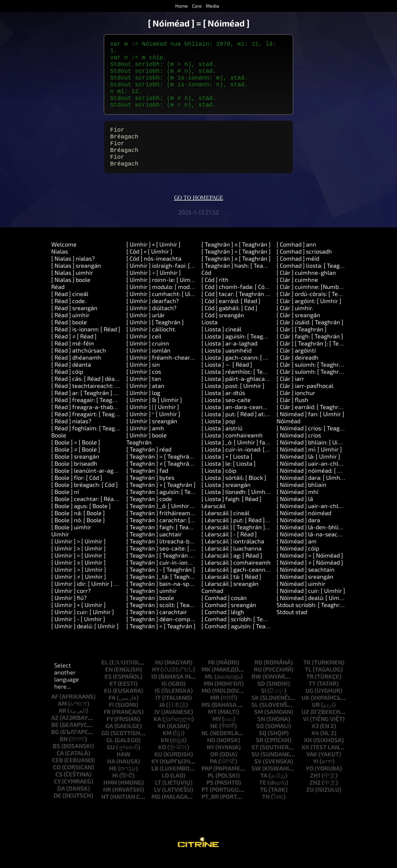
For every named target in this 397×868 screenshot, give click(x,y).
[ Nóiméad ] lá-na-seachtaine (316, 545)
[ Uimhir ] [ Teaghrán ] (155, 333)
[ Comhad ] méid (298, 269)
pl (211, 786)
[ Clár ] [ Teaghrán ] (302, 340)
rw (256, 687)
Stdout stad (292, 623)
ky (155, 772)
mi (211, 673)
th (266, 807)
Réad (58, 297)
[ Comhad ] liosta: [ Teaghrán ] (316, 276)
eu (108, 701)
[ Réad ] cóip (67, 382)
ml (209, 687)
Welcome (64, 255)
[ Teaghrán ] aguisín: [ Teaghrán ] (170, 502)
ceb (58, 771)
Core (197, 6)
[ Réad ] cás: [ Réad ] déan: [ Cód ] (94, 389)
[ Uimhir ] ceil (144, 347)
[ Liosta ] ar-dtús (223, 404)
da (61, 799)
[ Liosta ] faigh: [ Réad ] (231, 510)
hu (159, 673)
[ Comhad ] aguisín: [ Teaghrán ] (243, 637)
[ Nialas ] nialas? (73, 269)
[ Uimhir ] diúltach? (151, 319)
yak (312, 765)
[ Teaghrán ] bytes (150, 488)
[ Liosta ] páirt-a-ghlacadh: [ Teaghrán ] (254, 389)
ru (258, 680)
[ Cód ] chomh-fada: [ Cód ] (236, 297)
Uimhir (60, 545)
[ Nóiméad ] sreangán (305, 587)
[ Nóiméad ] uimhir (301, 594)
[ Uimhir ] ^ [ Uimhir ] (153, 425)
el (105, 673)
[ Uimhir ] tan (144, 389)
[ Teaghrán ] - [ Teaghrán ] (161, 580)
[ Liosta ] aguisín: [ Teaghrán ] (240, 347)
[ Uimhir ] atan (145, 396)
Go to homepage (199, 209)
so (260, 737)
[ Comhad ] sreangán (229, 616)
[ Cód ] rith (215, 290)
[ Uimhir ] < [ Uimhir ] (78, 566)
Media (212, 6)
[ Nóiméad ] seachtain (306, 580)
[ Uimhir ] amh (145, 439)
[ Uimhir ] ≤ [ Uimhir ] (78, 573)
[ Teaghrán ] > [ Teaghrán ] (236, 262)
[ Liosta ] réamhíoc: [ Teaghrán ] (243, 382)
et (113, 694)
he (113, 779)
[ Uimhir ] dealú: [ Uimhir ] (85, 637)
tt (312, 694)
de (57, 806)
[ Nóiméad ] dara (298, 531)
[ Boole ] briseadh (74, 474)
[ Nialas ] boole (71, 290)
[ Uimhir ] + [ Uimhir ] (78, 616)
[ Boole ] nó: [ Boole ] (78, 531)
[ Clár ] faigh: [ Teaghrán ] (310, 347)
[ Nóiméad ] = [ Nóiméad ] (310, 566)
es (108, 687)
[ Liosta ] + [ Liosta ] (227, 467)
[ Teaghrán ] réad (149, 460)
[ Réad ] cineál (70, 305)
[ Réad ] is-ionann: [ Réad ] (86, 340)
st (255, 758)
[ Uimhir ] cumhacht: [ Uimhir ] (166, 305)
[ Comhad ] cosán (224, 609)
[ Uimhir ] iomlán (148, 361)
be (55, 735)
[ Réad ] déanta (71, 375)
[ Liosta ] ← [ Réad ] (227, 375)
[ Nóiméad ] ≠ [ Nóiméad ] (310, 573)
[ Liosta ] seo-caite (226, 411)
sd (261, 694)
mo (206, 701)
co (57, 778)
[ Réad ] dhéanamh (76, 368)
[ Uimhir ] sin (143, 375)
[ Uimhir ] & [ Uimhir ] (154, 411)
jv (157, 722)
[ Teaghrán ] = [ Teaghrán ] (161, 467)
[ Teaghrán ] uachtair (154, 545)
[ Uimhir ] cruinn (148, 354)
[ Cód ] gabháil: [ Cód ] (229, 319)
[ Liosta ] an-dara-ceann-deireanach (250, 418)
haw (124, 765)
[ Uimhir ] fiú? (69, 609)
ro (258, 673)
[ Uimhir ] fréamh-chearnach (165, 368)
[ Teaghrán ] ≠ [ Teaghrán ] (161, 474)
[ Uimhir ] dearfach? (153, 312)
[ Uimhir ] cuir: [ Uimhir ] (83, 623)
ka (157, 730)
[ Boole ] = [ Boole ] (76, 453)
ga (109, 737)
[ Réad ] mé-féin (73, 354)
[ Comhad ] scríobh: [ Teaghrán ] (243, 630)
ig (164, 694)
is (157, 701)
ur (316, 715)
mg (156, 807)
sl (255, 715)
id (154, 687)
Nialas (60, 262)
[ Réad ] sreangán (74, 319)
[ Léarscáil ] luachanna (231, 559)
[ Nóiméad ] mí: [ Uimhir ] (309, 460)
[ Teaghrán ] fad (147, 481)
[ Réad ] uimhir (70, 326)
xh (308, 751)
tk (307, 673)
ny (210, 758)
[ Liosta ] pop (219, 432)
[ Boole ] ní (65, 502)
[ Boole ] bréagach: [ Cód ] (85, 495)
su (255, 765)
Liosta (210, 333)
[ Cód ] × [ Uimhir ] (149, 262)
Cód (206, 283)
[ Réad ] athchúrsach (79, 361)
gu (111, 758)
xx (305, 758)
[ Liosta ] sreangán (226, 495)
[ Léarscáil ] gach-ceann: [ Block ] (245, 580)
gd (105, 744)
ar (62, 721)
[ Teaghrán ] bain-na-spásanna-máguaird (182, 594)
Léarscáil (214, 517)
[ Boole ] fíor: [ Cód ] (77, 488)
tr (310, 687)
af (55, 707)
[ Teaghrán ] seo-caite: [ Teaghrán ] (173, 559)
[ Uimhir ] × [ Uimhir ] (153, 255)
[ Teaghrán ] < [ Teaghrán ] (161, 637)
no (211, 751)
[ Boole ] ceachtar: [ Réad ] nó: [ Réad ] (101, 510)
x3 (315, 737)
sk (255, 708)
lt (158, 793)
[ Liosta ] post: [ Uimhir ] (233, 396)
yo (310, 779)
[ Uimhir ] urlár (146, 326)
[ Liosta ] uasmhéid (226, 361)
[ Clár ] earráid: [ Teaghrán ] (312, 418)
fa (112, 708)
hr (107, 800)
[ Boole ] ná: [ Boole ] (78, 524)
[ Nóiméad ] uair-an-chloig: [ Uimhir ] (325, 474)
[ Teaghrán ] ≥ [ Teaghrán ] (236, 269)
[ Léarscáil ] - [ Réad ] (229, 545)
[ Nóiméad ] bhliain (301, 495)
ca (60, 764)
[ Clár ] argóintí (296, 361)
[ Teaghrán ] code (149, 510)
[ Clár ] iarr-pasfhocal (305, 396)
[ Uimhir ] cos (144, 382)
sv (258, 772)
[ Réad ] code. (69, 312)
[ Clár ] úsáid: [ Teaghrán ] (310, 333)
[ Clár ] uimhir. (295, 319)
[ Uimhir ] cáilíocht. (151, 340)
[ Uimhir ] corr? (71, 601)
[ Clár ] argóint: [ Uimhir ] (309, 312)
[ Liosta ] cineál (221, 340)
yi (316, 772)
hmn (110, 793)
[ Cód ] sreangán (223, 326)
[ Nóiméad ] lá (295, 510)
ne (214, 737)
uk (306, 708)
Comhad (212, 601)
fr (107, 722)
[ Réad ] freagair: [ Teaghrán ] (90, 411)
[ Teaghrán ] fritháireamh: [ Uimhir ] (174, 524)
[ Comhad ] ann (296, 255)
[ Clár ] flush (292, 411)
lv (157, 800)
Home (182, 6)
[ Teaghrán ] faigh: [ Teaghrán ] (167, 538)
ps (210, 793)
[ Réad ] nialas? (71, 432)
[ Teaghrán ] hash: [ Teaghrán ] (242, 276)
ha (111, 772)
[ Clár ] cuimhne (297, 290)
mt (212, 722)
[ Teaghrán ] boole (150, 609)
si (264, 701)
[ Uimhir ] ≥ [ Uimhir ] (78, 559)
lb (155, 779)
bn (64, 750)
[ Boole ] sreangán (75, 467)
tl (308, 680)
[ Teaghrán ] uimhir (152, 601)
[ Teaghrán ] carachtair (157, 623)
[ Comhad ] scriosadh (304, 262)
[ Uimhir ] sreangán (152, 432)
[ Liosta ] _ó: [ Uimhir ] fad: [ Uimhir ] (248, 453)
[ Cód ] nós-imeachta (154, 269)
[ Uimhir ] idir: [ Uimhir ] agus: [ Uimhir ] (102, 594)
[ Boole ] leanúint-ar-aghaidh (90, 481)
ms (206, 715)
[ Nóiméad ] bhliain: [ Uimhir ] (315, 453)
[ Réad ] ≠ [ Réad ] (74, 347)
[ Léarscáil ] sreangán (230, 594)
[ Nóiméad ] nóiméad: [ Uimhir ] (317, 481)
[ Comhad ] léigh (223, 623)
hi (115, 786)
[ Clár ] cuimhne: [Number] (311, 297)
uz (305, 722)
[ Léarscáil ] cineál (225, 524)
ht (105, 807)
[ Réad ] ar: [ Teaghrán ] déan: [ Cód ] (98, 404)
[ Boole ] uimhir (71, 538)
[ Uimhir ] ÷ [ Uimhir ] (154, 283)
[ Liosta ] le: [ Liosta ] (229, 474)
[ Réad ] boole (69, 333)
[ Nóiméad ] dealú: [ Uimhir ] (313, 609)
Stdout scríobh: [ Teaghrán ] (313, 616)
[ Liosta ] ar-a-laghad (229, 354)
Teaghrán (139, 453)
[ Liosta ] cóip (219, 481)
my (217, 730)
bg (55, 743)
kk (162, 737)
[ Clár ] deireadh (297, 368)
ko (162, 758)
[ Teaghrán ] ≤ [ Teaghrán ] (236, 255)
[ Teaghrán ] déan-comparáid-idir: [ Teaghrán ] (188, 630)
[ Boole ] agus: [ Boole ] (81, 517)
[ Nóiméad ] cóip (298, 559)
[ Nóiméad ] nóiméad (304, 524)
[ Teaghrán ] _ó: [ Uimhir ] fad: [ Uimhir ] (178, 517)
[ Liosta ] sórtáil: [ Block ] (234, 488)
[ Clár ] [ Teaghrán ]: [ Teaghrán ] (319, 354)
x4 (315, 744)
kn (165, 751)
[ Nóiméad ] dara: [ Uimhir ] (312, 488)
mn (209, 694)
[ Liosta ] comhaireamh (232, 446)
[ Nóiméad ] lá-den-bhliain (312, 538)
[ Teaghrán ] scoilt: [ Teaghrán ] (167, 616)
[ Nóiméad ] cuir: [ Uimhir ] (311, 601)
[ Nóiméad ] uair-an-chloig (311, 517)
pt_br (210, 807)
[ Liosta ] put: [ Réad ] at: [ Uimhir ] (246, 425)
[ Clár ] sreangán (298, 326)
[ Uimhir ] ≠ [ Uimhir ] (79, 587)
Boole (59, 446)
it (158, 708)
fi (111, 715)
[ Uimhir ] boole (147, 446)
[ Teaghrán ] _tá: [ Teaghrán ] (164, 587)
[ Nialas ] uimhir (72, 283)
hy (156, 680)
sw (256, 779)
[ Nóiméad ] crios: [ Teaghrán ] (316, 439)
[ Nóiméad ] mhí (297, 502)
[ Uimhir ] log (143, 404)
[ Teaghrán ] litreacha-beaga (164, 552)
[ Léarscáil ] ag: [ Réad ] (232, 566)
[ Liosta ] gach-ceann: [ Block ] (241, 368)
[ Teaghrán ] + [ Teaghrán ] (161, 495)
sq (263, 744)
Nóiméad (288, 432)
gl (110, 751)
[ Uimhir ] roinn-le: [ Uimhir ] (164, 290)
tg (264, 800)
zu (310, 800)
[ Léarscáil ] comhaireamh (236, 573)
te (263, 793)
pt (205, 800)
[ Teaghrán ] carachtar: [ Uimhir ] (169, 531)
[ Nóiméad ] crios (299, 446)
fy (110, 730)
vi (306, 730)
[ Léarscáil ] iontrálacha (233, 552)
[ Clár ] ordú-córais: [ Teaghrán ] (318, 305)
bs (56, 757)
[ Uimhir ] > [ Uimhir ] (78, 552)
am (62, 714)
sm (259, 722)
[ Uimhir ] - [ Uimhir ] (78, 630)
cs (59, 785)
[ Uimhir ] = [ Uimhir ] (79, 580)
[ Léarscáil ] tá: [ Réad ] (231, 587)
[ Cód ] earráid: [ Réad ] (231, 312)
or (214, 765)
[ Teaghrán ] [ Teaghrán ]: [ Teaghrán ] (176, 566)
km (167, 744)
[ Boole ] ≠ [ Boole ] (76, 460)
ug (309, 701)
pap (207, 779)
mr (215, 708)
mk (206, 680)
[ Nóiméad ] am (297, 552)
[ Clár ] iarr (290, 389)
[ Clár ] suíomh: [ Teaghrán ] (313, 375)
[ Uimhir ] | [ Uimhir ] (153, 418)
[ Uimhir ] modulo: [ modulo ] (164, 297)
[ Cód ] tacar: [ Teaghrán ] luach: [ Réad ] (254, 305)
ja (162, 715)
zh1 (315, 786)
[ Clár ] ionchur (296, 404)
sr (260, 751)
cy (57, 792)
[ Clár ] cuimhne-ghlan (306, 283)
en (109, 680)
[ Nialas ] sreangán (76, 276)
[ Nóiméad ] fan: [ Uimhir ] (310, 425)
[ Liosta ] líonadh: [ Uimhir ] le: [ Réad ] (251, 502)
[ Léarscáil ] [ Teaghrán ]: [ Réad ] (244, 538)
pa (214, 772)
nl (205, 744)
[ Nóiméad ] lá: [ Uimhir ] (308, 467)
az (55, 728)
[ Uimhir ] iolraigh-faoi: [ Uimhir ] (169, 276)
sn (261, 730)
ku (158, 765)
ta (264, 786)
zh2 (315, 793)
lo (165, 786)
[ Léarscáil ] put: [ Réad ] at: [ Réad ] (248, 531)
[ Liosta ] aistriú (222, 439)
